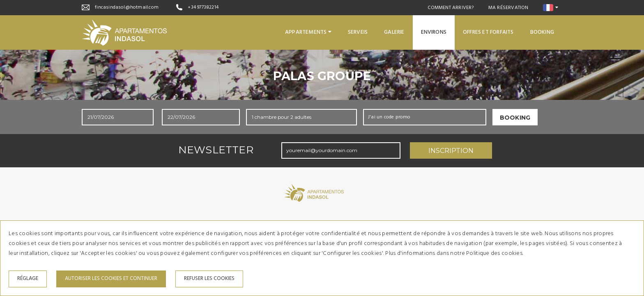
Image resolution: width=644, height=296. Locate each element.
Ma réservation (508, 8)
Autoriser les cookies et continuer (111, 279)
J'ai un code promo (389, 117)
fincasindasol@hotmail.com (127, 7)
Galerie (394, 32)
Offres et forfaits (488, 32)
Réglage (28, 279)
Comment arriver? (451, 8)
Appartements (308, 32)
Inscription (451, 151)
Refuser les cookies (209, 279)
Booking (542, 32)
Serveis (358, 32)
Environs (434, 32)
